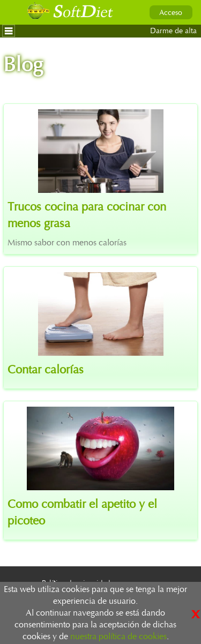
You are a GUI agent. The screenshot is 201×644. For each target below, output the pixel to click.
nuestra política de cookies (118, 636)
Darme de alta (173, 31)
